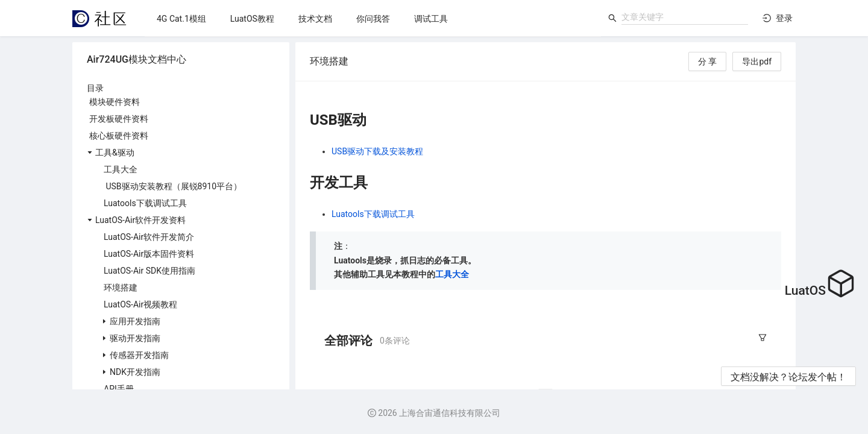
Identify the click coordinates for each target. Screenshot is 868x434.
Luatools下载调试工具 (373, 214)
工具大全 (452, 274)
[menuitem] (181, 19)
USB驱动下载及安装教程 (377, 151)
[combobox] (685, 17)
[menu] (373, 18)
